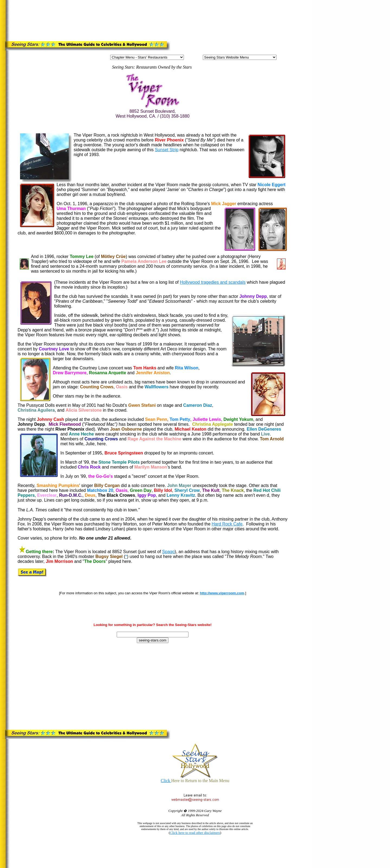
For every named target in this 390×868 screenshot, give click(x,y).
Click (166, 781)
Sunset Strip (167, 150)
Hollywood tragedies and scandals (213, 282)
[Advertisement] (117, 20)
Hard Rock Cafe (227, 524)
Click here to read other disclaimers (195, 833)
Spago (168, 552)
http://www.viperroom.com (222, 593)
